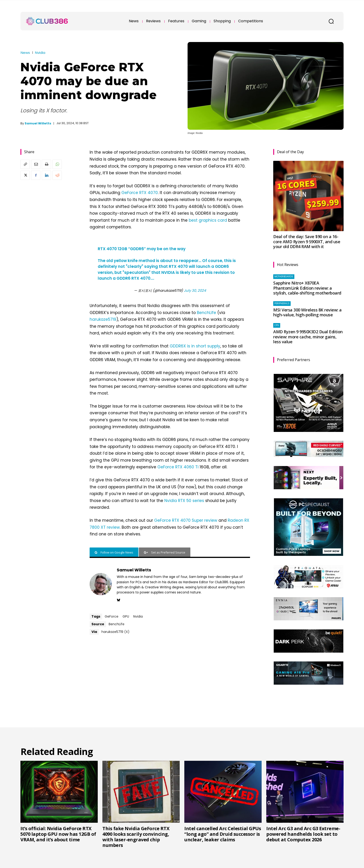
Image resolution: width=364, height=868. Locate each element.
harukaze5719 (103, 319)
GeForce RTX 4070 (140, 193)
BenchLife (206, 313)
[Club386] (47, 21)
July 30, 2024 (195, 290)
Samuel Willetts (38, 123)
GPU (126, 616)
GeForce (112, 616)
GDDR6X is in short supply (195, 346)
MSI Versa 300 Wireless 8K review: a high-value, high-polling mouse (307, 312)
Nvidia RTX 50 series (184, 501)
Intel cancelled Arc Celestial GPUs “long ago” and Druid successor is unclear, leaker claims (223, 834)
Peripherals (282, 303)
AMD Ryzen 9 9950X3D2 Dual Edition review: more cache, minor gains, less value (308, 337)
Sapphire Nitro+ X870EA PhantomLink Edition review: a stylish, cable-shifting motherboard (307, 288)
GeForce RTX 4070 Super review (186, 520)
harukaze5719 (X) (115, 632)
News (25, 53)
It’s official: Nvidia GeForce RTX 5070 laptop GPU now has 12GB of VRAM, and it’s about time (58, 834)
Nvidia (40, 53)
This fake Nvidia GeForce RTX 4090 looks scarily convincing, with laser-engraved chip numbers (136, 837)
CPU (277, 325)
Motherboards (284, 277)
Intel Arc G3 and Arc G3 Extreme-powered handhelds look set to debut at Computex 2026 (303, 834)
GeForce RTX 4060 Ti (178, 467)
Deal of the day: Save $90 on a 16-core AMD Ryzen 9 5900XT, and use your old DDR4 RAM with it (307, 241)
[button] (331, 21)
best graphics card (208, 220)
